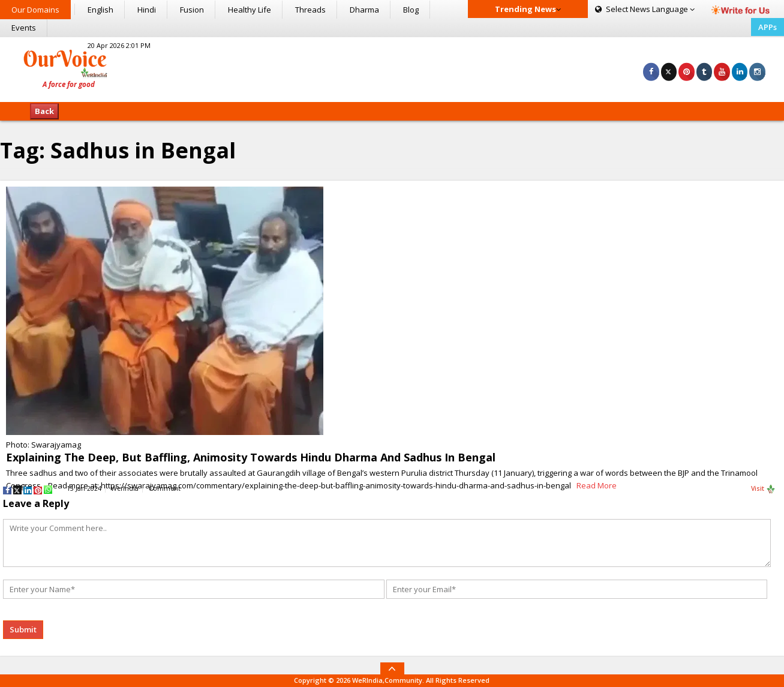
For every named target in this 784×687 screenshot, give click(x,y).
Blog (411, 10)
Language (645, 9)
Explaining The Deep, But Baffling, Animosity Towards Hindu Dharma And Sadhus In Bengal (251, 457)
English (100, 10)
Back (44, 111)
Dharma (364, 10)
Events (24, 28)
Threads (310, 10)
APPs (768, 27)
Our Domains (35, 10)
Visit (763, 489)
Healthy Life (250, 10)
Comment (165, 488)
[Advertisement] (392, 68)
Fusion (192, 10)
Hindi (147, 10)
